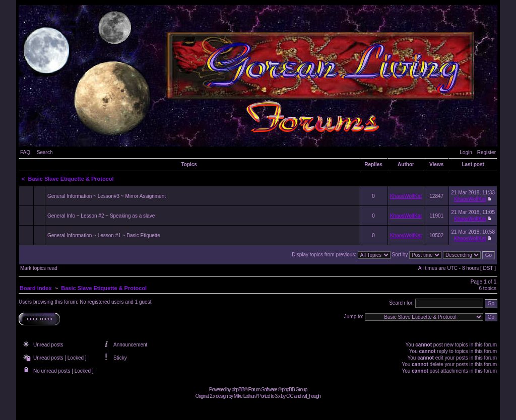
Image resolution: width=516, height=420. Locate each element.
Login (466, 152)
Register (487, 152)
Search (45, 152)
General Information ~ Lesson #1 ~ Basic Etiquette (104, 235)
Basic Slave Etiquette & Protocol (71, 179)
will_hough (311, 396)
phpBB (238, 390)
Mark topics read (39, 268)
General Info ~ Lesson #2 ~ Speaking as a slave (101, 216)
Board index (36, 288)
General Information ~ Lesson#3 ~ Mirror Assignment (107, 196)
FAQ (25, 152)
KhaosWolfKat (406, 196)
